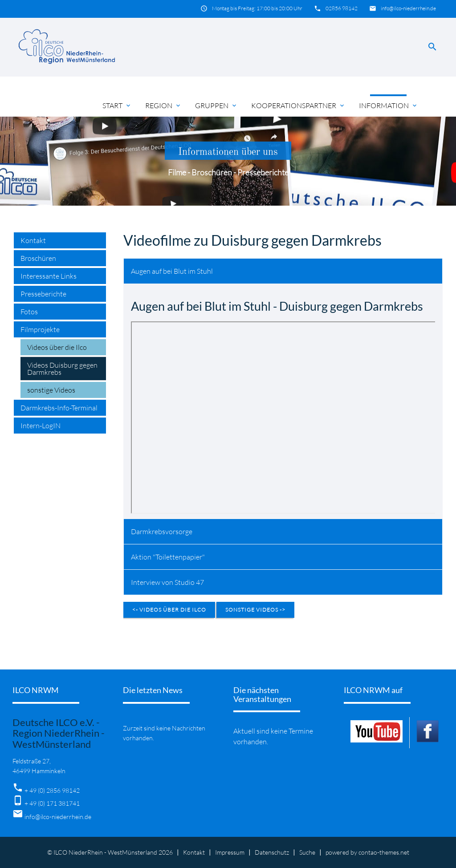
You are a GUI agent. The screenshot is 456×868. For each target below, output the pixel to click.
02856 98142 (342, 8)
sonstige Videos (51, 390)
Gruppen (216, 105)
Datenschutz (272, 852)
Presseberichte (43, 294)
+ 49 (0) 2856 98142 (52, 790)
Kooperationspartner (298, 105)
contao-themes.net (384, 852)
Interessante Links (49, 276)
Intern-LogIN (41, 426)
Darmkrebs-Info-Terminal (59, 408)
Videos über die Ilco (57, 347)
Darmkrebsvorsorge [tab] (162, 531)
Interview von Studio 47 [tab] (167, 582)
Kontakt (33, 240)
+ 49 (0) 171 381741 (52, 803)
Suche (307, 852)
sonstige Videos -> (255, 610)
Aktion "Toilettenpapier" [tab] (168, 557)
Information (389, 105)
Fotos (29, 312)
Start (117, 105)
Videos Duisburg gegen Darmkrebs (62, 369)
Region (163, 105)
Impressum (230, 852)
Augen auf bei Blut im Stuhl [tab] (172, 271)
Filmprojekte (40, 329)
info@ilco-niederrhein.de (408, 8)
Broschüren (38, 258)
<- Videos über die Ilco (169, 610)
